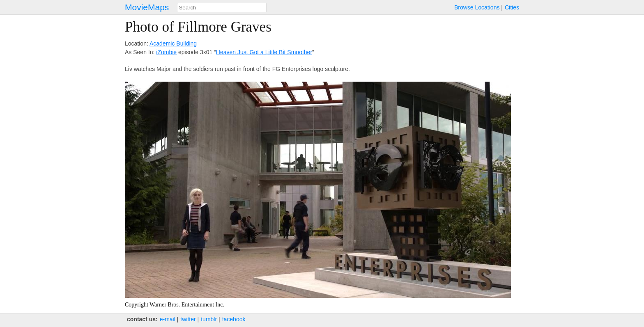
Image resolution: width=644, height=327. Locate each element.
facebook (234, 319)
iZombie (166, 52)
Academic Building (173, 43)
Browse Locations (477, 7)
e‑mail (168, 319)
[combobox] (222, 8)
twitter (188, 319)
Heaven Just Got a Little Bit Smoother (264, 52)
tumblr (209, 319)
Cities (512, 7)
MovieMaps (147, 7)
